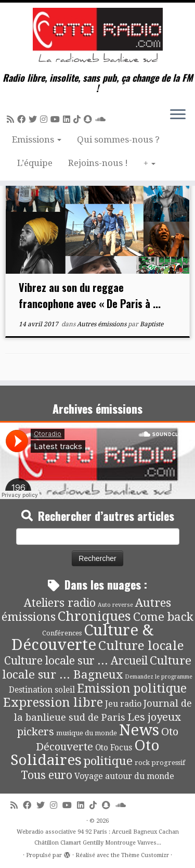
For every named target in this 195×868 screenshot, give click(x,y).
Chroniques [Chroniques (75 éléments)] (94, 616)
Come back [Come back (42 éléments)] (163, 617)
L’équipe (35, 163)
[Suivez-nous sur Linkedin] (68, 119)
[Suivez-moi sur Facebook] (23, 119)
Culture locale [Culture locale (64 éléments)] (141, 646)
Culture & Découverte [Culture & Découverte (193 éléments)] (82, 637)
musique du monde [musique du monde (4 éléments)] (87, 733)
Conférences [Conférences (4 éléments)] (62, 633)
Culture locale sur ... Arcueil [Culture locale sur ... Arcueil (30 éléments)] (76, 661)
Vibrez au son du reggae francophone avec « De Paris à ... (90, 295)
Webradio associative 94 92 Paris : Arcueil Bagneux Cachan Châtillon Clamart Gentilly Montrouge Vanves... (98, 837)
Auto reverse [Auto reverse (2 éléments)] (115, 605)
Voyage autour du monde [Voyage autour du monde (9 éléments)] (124, 776)
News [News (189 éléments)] (139, 730)
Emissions (37, 139)
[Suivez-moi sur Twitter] (34, 119)
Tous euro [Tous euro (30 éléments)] (47, 775)
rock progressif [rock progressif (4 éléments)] (160, 763)
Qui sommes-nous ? (118, 139)
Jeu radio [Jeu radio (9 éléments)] (123, 704)
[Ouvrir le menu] (178, 115)
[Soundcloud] (102, 119)
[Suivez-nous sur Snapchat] (89, 119)
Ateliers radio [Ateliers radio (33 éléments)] (60, 603)
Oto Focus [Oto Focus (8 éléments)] (114, 748)
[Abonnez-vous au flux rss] (12, 119)
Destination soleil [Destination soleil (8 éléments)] (42, 690)
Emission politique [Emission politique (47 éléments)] (132, 689)
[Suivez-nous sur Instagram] (45, 119)
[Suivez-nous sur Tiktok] (79, 119)
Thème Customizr (145, 855)
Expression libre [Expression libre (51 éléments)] (53, 703)
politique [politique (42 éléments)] (108, 761)
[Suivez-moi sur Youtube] (57, 119)
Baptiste (152, 324)
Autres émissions (102, 324)
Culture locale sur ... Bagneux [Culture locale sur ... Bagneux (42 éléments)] (97, 667)
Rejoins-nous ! (98, 163)
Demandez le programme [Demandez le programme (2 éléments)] (159, 677)
